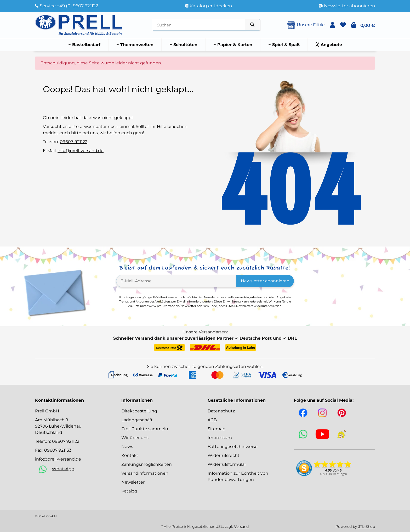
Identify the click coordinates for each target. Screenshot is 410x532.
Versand (241, 527)
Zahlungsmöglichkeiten (147, 464)
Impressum (220, 438)
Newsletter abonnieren (265, 281)
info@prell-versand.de (81, 151)
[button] (332, 25)
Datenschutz (221, 411)
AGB (212, 420)
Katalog (129, 491)
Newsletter (133, 482)
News (127, 447)
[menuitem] (84, 45)
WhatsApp (63, 469)
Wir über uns (135, 438)
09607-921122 (74, 142)
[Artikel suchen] (252, 25)
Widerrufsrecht (224, 455)
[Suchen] (199, 25)
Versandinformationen (145, 473)
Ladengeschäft (137, 420)
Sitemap (217, 429)
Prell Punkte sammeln (145, 429)
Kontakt (130, 455)
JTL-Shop (367, 527)
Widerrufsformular (227, 464)
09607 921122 (66, 441)
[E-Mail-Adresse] (176, 281)
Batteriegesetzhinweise (233, 447)
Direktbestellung (139, 411)
